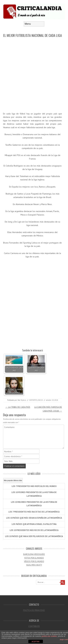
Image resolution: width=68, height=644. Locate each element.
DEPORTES (33, 400)
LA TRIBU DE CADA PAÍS (18, 407)
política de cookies (49, 636)
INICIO (40, 400)
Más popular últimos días (13, 480)
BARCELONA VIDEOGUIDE (34, 554)
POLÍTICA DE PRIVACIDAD (34, 610)
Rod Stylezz (22, 400)
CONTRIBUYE (34, 626)
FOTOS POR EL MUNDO (34, 558)
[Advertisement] (34, 75)
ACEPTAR (35, 642)
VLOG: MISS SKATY (34, 565)
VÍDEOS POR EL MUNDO (34, 561)
